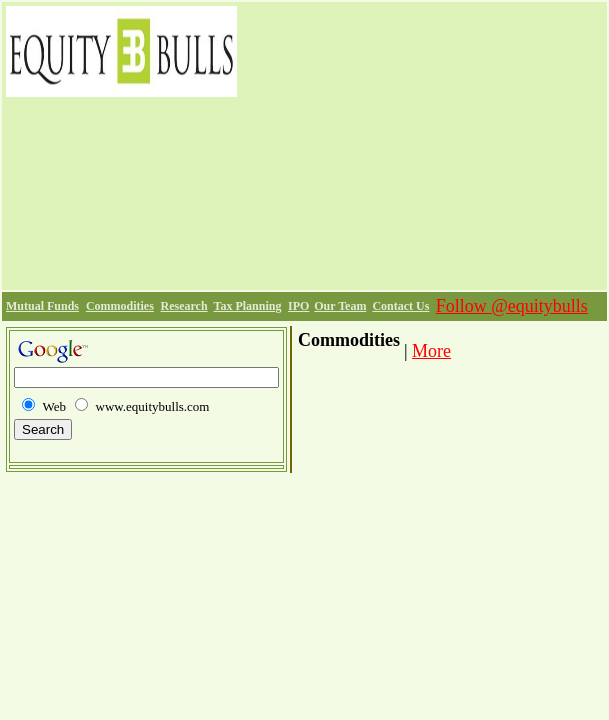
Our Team (340, 306)
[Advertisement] (422, 146)
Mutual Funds (42, 306)
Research (184, 306)
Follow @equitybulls (512, 306)
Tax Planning (247, 306)
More (431, 351)
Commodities (120, 306)
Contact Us (400, 306)
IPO (298, 306)
